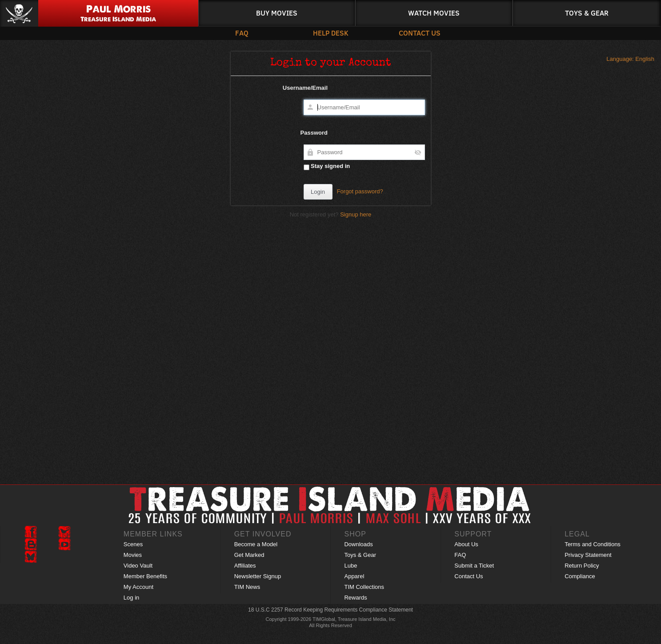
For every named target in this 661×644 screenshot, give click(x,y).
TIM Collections (364, 587)
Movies (133, 555)
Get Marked (249, 555)
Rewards (355, 598)
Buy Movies (277, 13)
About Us (466, 544)
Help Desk (331, 33)
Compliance (580, 576)
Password (314, 133)
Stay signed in (327, 166)
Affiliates (245, 566)
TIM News (247, 587)
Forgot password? (360, 191)
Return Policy (582, 566)
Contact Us (420, 33)
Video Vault (138, 566)
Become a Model (256, 544)
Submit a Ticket (474, 566)
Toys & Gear (587, 13)
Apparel (354, 576)
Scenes (133, 544)
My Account (138, 587)
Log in (131, 598)
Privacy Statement (588, 555)
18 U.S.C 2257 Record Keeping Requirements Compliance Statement (330, 610)
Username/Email (305, 88)
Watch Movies (434, 13)
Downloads (358, 544)
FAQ (242, 33)
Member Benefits (145, 576)
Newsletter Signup (258, 576)
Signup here (356, 214)
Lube (351, 566)
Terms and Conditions (593, 544)
